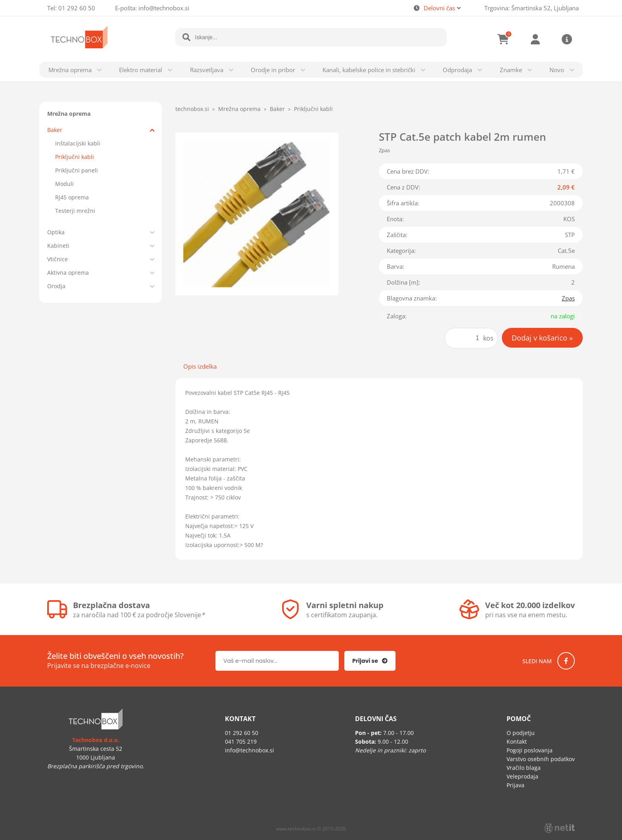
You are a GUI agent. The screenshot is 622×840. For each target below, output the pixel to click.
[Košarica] (503, 39)
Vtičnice (58, 259)
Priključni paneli (77, 170)
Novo (557, 70)
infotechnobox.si (164, 8)
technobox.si (192, 109)
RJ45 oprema (72, 197)
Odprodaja (457, 70)
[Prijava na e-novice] (370, 661)
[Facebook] (566, 661)
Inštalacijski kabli (78, 143)
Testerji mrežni (75, 211)
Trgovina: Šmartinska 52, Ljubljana (532, 8)
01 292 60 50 (77, 8)
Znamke (511, 70)
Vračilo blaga (524, 768)
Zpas (568, 298)
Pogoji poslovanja (530, 750)
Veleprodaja (522, 776)
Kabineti (58, 246)
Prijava (535, 39)
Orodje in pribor (273, 70)
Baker (55, 130)
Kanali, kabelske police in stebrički (369, 70)
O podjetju (521, 733)
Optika (56, 232)
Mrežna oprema (70, 70)
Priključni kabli (75, 157)
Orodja (56, 286)
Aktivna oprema (68, 273)
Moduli (64, 184)
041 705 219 (241, 741)
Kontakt (517, 741)
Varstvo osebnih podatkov (541, 759)
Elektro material (141, 70)
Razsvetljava (207, 70)
